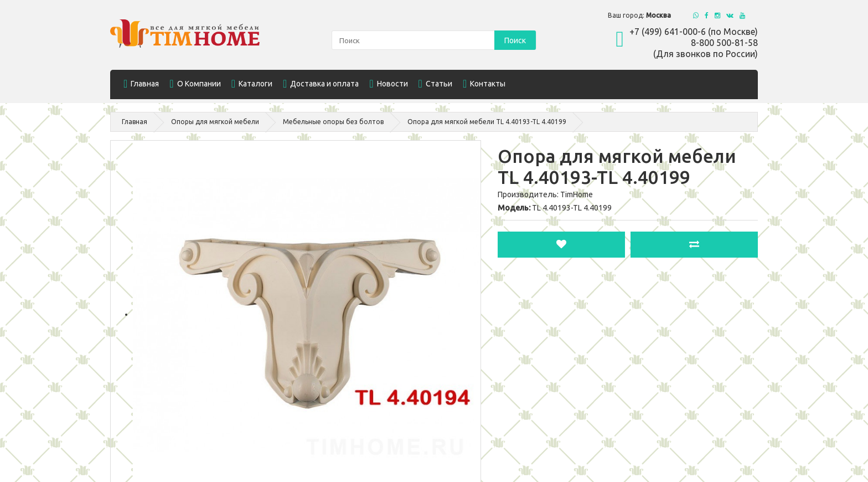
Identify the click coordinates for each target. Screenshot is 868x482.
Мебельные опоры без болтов (333, 122)
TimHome (577, 194)
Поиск (515, 40)
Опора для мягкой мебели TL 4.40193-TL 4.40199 (487, 122)
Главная (135, 122)
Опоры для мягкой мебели (215, 122)
